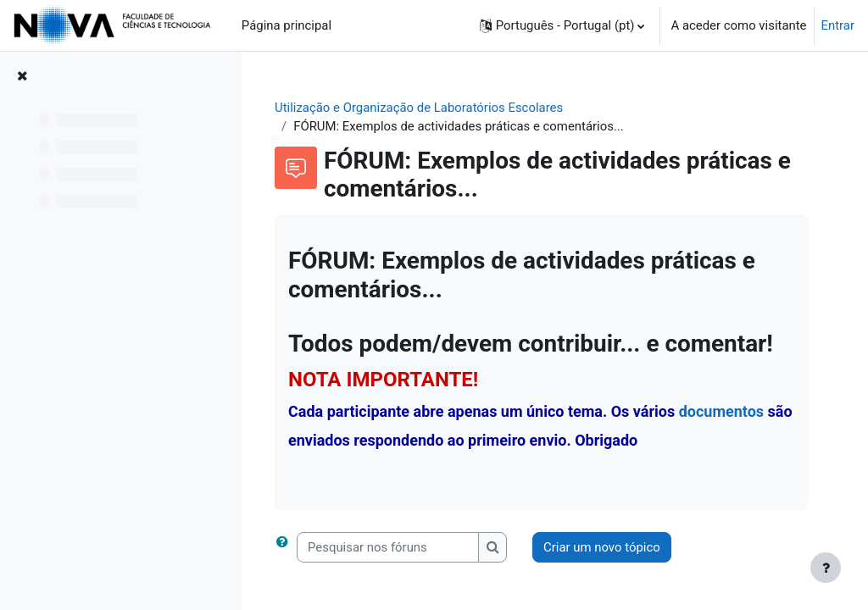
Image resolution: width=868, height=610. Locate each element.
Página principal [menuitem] (287, 25)
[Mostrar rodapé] (826, 568)
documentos (721, 411)
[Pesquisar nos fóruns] (388, 547)
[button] (562, 25)
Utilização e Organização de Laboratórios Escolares (419, 108)
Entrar (838, 25)
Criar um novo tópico (602, 547)
